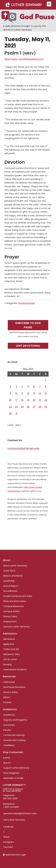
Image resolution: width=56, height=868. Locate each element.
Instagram (9, 842)
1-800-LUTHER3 (11, 807)
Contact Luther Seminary (17, 627)
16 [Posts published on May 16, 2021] (10, 400)
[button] (49, 4)
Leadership (9, 581)
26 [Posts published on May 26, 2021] (28, 407)
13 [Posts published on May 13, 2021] (34, 393)
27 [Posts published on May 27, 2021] (34, 407)
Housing (7, 664)
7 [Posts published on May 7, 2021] (40, 387)
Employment (10, 622)
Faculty (7, 730)
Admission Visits (11, 654)
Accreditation (10, 591)
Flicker (6, 837)
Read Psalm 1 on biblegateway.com (24, 59)
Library (7, 697)
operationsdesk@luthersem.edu (20, 813)
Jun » (18, 425)
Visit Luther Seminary (14, 820)
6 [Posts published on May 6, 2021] (34, 387)
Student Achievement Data (18, 596)
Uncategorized (27, 303)
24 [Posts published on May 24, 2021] (16, 407)
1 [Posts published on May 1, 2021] (46, 380)
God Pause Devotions (14, 687)
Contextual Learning (14, 735)
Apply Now (9, 644)
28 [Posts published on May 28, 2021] (40, 407)
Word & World (10, 692)
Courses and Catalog (14, 740)
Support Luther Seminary (16, 768)
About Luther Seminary (15, 566)
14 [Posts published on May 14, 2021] (40, 393)
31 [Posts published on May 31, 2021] (16, 414)
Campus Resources (13, 606)
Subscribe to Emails (13, 778)
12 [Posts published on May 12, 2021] (28, 393)
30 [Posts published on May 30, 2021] (10, 414)
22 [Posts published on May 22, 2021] (46, 400)
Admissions (9, 639)
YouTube (8, 847)
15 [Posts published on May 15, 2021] (46, 393)
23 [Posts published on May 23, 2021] (10, 407)
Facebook (8, 827)
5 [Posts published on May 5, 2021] (28, 387)
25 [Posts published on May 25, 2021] (22, 407)
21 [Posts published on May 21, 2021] (40, 400)
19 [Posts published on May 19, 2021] (28, 400)
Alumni (7, 763)
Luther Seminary (24, 5)
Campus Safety (11, 611)
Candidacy (9, 745)
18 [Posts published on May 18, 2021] (22, 400)
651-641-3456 (10, 798)
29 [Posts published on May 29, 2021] (46, 407)
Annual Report (11, 586)
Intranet (7, 702)
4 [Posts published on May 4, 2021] (22, 387)
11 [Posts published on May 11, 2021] (22, 393)
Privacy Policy (10, 616)
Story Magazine (11, 773)
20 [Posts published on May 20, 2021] (34, 400)
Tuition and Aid (11, 649)
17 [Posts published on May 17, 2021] (16, 400)
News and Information (15, 601)
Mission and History (13, 576)
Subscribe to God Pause (28, 325)
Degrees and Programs (15, 720)
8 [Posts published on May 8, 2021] (46, 387)
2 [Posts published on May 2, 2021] (10, 387)
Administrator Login (16, 855)
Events (7, 758)
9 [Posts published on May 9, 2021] (10, 393)
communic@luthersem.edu (23, 448)
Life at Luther (10, 659)
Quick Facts (9, 571)
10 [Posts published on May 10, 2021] (16, 393)
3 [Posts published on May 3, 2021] (16, 387)
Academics (9, 715)
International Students (15, 669)
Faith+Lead (9, 682)
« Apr (10, 425)
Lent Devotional (28, 346)
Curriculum (9, 725)
